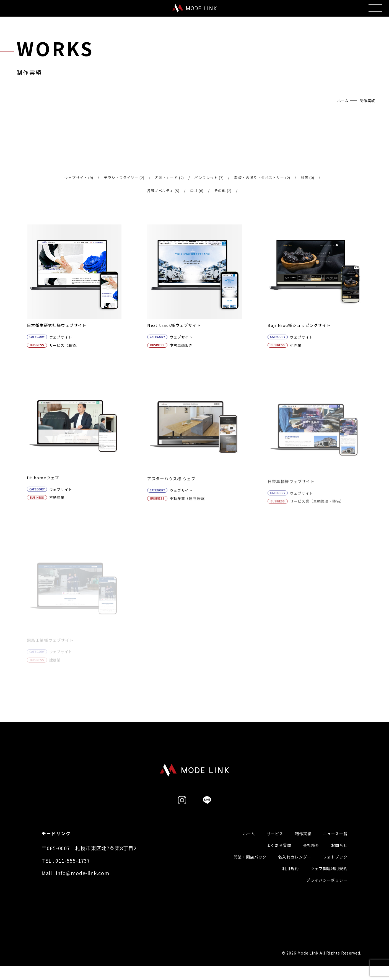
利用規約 (291, 878)
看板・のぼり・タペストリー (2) (262, 178)
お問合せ (339, 854)
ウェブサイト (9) (79, 178)
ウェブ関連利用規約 (329, 878)
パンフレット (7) (209, 178)
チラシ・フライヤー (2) (124, 178)
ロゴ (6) (197, 191)
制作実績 (303, 843)
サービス (275, 843)
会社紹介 (311, 854)
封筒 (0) (308, 178)
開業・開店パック (250, 866)
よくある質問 (279, 854)
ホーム (343, 101)
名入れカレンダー (295, 866)
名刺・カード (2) (169, 178)
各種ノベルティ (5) (163, 191)
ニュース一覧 (335, 843)
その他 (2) (223, 191)
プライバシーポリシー (327, 889)
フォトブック (335, 866)
